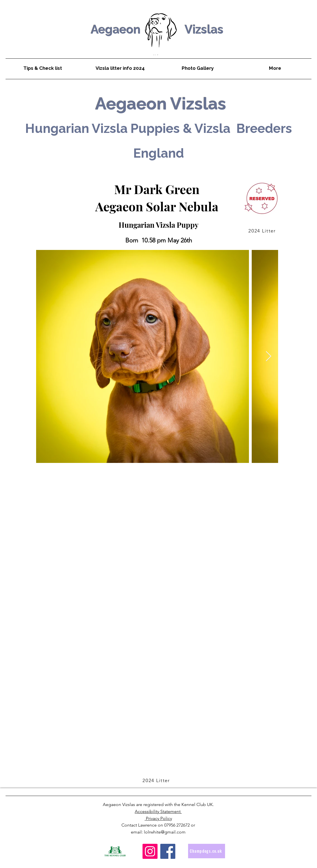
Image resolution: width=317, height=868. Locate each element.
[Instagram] (150, 851)
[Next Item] (269, 357)
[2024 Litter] (263, 231)
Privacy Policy (159, 818)
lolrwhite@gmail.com (165, 832)
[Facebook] (168, 851)
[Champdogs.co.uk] (207, 851)
